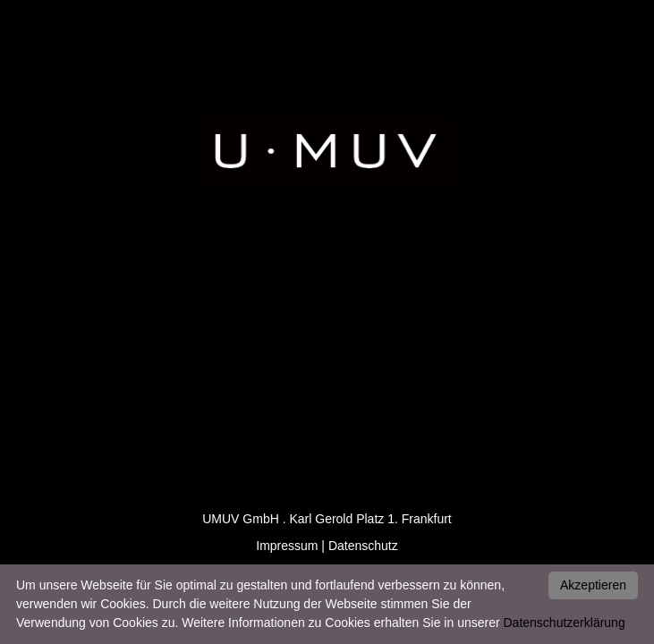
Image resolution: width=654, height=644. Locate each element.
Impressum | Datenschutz (327, 546)
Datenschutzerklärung (565, 623)
